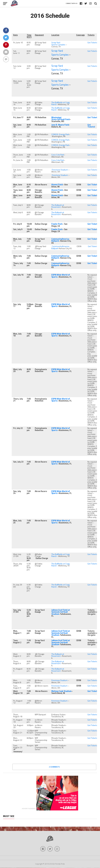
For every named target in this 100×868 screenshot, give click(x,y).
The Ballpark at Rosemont (58, 206)
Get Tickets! (93, 43)
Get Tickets (93, 195)
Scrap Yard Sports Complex (58, 44)
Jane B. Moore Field (60, 125)
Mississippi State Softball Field (61, 118)
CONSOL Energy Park (60, 134)
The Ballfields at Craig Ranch (60, 103)
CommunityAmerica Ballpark (60, 247)
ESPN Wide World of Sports (61, 276)
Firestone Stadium (60, 170)
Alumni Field (57, 185)
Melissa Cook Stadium (61, 691)
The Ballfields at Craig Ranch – (60, 555)
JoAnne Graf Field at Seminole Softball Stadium (61, 612)
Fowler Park (57, 224)
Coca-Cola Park (58, 155)
